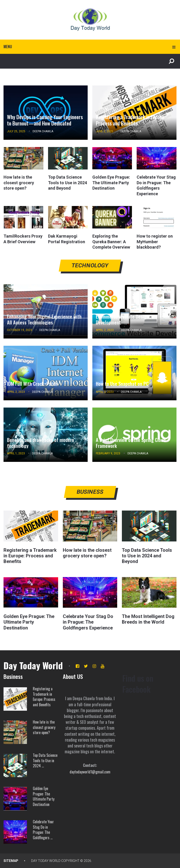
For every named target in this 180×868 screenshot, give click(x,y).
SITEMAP (11, 861)
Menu (8, 47)
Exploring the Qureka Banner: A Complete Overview (111, 242)
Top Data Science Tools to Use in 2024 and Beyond (67, 183)
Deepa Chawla (43, 131)
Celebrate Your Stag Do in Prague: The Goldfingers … (43, 829)
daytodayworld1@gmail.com (90, 772)
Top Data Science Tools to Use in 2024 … (45, 760)
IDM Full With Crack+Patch (32, 384)
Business (90, 492)
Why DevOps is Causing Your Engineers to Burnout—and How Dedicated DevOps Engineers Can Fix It (45, 123)
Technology (90, 265)
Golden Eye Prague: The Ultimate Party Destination (111, 183)
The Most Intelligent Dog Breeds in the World (148, 619)
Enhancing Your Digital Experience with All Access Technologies (44, 320)
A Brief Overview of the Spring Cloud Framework (131, 443)
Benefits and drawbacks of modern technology (40, 443)
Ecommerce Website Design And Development (126, 320)
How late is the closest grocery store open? (19, 183)
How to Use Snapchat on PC (122, 384)
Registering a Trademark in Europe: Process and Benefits (131, 120)
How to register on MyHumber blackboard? (155, 242)
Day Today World (33, 665)
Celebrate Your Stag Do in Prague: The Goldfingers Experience (88, 622)
